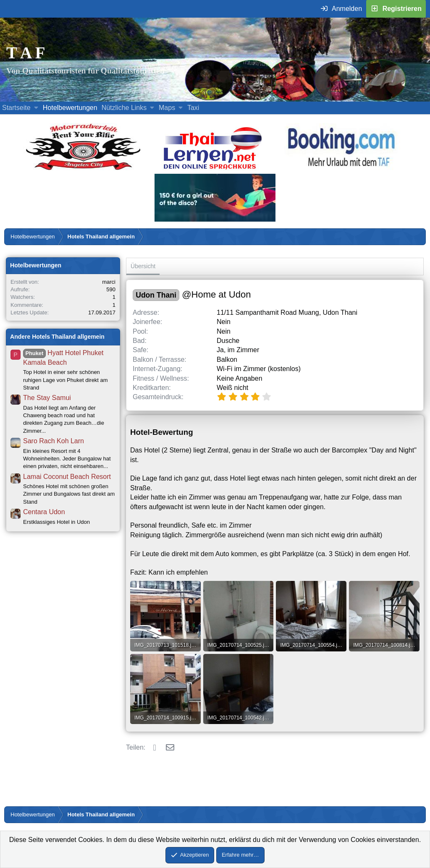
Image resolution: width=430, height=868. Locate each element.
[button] (36, 108)
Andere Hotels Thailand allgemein (57, 337)
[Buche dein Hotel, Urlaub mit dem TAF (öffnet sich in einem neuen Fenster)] (341, 169)
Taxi (193, 108)
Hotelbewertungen (70, 108)
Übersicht (143, 266)
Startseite (16, 108)
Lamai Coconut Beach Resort (67, 477)
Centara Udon (44, 512)
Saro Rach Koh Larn (54, 441)
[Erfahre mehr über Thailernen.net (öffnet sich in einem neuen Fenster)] (213, 169)
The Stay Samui (47, 398)
